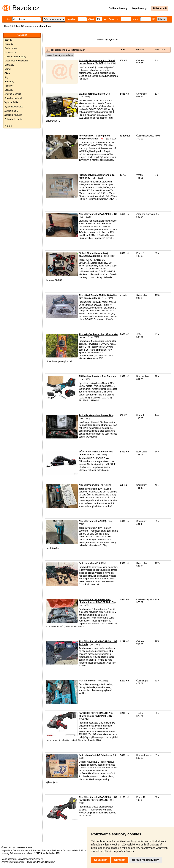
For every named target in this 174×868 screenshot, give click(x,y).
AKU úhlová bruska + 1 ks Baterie (97, 376)
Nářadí (8, 69)
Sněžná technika (13, 94)
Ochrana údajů (70, 850)
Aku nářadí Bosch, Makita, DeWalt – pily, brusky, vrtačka (98, 297)
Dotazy (16, 850)
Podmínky (57, 850)
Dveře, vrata (11, 48)
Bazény (8, 40)
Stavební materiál (13, 98)
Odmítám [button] (120, 860)
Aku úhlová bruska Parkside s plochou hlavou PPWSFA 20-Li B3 (97, 601)
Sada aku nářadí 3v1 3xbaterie (95, 755)
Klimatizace (10, 53)
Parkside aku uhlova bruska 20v (96, 415)
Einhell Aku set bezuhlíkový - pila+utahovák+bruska (94, 255)
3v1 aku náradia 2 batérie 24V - (95, 94)
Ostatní (8, 126)
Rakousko (50, 862)
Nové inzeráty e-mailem (60, 55)
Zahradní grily (11, 111)
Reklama (46, 850)
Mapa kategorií (9, 859)
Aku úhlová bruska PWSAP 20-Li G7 (98, 214)
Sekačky (9, 90)
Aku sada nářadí (87, 681)
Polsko (41, 862)
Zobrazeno (160, 50)
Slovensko (31, 862)
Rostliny (8, 86)
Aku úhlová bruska (89, 485)
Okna (7, 73)
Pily (6, 77)
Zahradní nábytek (13, 115)
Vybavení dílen (12, 102)
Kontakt (37, 850)
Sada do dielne (87, 563)
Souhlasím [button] (101, 860)
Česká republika (16, 862)
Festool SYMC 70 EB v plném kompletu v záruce (94, 137)
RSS (81, 850)
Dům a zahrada (29, 26)
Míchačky (9, 65)
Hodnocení (26, 850)
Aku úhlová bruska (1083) (92, 521)
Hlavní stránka (11, 26)
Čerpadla (9, 44)
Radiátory (9, 82)
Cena (122, 50)
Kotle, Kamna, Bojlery (15, 57)
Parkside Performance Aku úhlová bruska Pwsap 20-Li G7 (97, 62)
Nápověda (7, 850)
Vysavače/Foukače (14, 107)
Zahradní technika (13, 119)
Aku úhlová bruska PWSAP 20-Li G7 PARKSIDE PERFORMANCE (98, 799)
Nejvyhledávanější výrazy (30, 859)
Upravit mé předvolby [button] (145, 860)
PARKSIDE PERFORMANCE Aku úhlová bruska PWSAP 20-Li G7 (96, 715)
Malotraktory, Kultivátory (16, 61)
